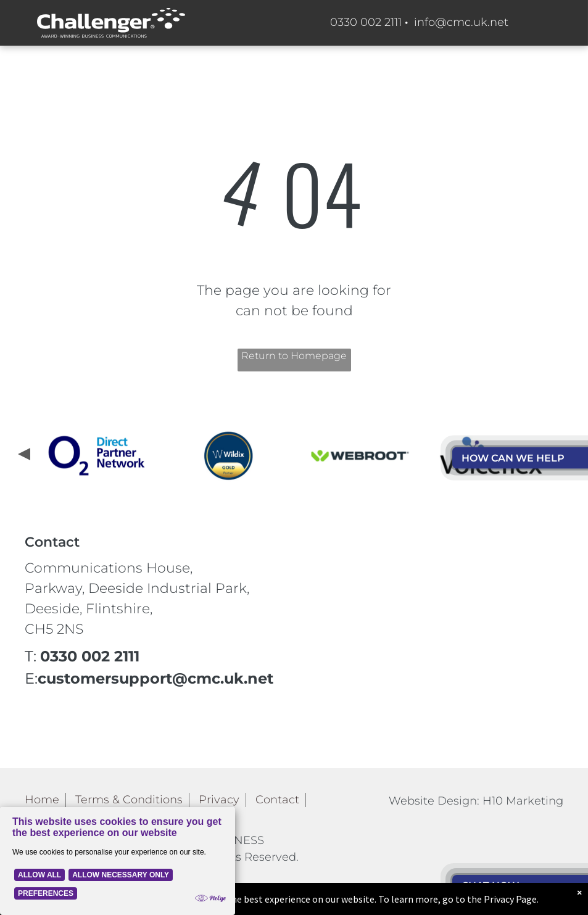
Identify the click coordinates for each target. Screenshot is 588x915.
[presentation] (23, 455)
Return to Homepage (294, 356)
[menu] (561, 251)
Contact (277, 800)
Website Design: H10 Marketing (476, 801)
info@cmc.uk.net (461, 22)
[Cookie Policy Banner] (118, 861)
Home (42, 800)
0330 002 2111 (366, 22)
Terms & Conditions (129, 800)
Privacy (219, 800)
